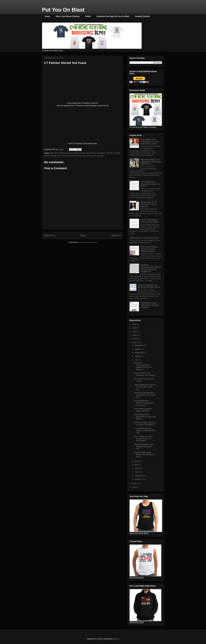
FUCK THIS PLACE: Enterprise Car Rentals (144, 374)
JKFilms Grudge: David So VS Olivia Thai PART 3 (145, 424)
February (138, 476)
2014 (135, 342)
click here (134, 243)
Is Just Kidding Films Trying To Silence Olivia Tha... (145, 431)
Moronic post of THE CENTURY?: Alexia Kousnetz (149, 204)
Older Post (116, 235)
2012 (135, 487)
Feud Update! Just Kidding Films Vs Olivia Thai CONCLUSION (150, 142)
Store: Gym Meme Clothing (68, 16)
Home (47, 16)
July (136, 360)
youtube (100, 156)
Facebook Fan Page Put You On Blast (113, 16)
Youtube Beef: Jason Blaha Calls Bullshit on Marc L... (144, 455)
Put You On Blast (63, 10)
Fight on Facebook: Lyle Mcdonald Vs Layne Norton (149, 286)
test (84, 156)
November (139, 345)
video (94, 156)
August (138, 356)
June (137, 461)
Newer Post (49, 235)
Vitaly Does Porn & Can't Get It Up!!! (144, 238)
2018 (135, 328)
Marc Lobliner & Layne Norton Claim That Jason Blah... (143, 439)
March (137, 472)
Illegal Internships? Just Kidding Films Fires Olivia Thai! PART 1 (151, 162)
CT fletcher (62, 153)
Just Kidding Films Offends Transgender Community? (144, 403)
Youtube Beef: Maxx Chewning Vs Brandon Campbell (150, 305)
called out (54, 153)
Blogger (116, 639)
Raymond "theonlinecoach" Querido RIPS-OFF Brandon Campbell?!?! (151, 268)
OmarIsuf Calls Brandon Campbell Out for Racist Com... (145, 395)
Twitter (88, 16)
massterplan (101, 153)
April (137, 468)
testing (89, 156)
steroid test (70, 156)
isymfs (83, 153)
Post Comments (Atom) (88, 242)
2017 (135, 332)
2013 (135, 484)
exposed (76, 153)
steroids (79, 156)
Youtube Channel (142, 16)
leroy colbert (91, 153)
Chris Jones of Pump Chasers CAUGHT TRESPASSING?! (149, 249)
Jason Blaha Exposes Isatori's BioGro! (143, 410)
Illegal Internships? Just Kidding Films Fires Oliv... (144, 447)
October (138, 349)
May (137, 465)
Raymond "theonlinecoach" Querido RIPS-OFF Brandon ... (143, 366)
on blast (53, 156)
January (138, 479)
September (139, 353)
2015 (135, 339)
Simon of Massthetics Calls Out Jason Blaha (150, 221)
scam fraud (61, 156)
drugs (70, 153)
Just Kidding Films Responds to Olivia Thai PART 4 (150, 184)
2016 (135, 335)
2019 (135, 324)
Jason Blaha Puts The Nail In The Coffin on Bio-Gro (145, 387)
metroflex (110, 153)
